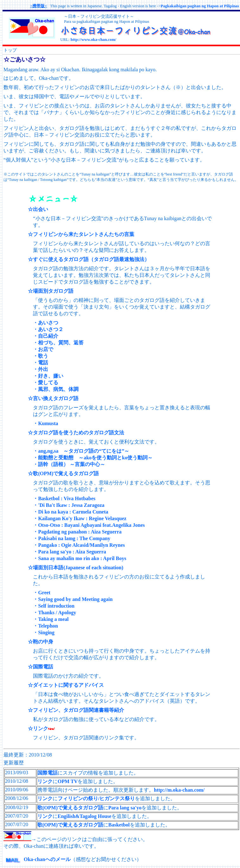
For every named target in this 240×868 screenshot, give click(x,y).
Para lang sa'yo (125, 808)
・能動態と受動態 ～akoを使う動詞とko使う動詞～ (93, 458)
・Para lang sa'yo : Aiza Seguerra (69, 552)
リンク (45, 781)
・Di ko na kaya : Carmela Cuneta (70, 512)
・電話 (41, 363)
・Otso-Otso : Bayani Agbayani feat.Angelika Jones (89, 525)
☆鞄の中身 (41, 642)
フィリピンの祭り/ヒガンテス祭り (96, 798)
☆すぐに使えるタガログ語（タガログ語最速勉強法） (89, 259)
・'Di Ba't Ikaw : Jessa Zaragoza (69, 505)
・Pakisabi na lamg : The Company (72, 538)
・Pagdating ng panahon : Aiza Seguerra (77, 532)
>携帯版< (39, 6)
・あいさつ (46, 323)
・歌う (41, 356)
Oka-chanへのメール (37, 859)
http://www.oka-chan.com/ (93, 40)
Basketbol (119, 825)
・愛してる (46, 383)
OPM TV (68, 781)
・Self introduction (54, 606)
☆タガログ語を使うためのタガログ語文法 (76, 433)
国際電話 (47, 773)
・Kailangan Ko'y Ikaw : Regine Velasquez (80, 518)
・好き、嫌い (48, 376)
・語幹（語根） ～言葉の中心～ (69, 464)
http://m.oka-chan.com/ (179, 790)
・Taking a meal (51, 619)
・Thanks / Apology (54, 613)
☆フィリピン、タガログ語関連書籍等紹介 (76, 710)
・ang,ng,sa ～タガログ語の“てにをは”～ (81, 451)
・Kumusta (45, 423)
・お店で (43, 349)
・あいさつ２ (48, 329)
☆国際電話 (41, 667)
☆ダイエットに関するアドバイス (66, 685)
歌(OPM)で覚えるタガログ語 (70, 808)
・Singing (44, 632)
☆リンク (38, 728)
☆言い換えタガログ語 (53, 398)
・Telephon (45, 626)
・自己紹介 (46, 336)
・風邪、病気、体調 (56, 389)
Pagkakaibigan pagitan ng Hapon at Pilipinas (200, 6)
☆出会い (38, 209)
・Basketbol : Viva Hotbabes (64, 498)
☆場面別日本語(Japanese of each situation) (76, 568)
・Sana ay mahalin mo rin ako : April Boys (79, 558)
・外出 (41, 369)
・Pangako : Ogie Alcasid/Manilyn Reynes (79, 545)
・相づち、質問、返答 (58, 343)
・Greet (42, 593)
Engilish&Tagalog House (85, 816)
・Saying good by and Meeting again (73, 599)
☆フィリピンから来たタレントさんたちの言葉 (81, 234)
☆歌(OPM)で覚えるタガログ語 (63, 473)
